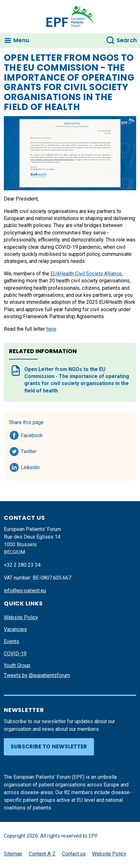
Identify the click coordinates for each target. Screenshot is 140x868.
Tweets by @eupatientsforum (37, 675)
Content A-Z (42, 854)
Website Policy (21, 617)
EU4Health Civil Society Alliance (86, 274)
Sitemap (13, 854)
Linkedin (31, 466)
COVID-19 (15, 654)
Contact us (74, 854)
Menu (21, 40)
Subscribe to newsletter (49, 746)
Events (12, 641)
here (51, 329)
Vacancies (15, 629)
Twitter (31, 450)
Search (127, 40)
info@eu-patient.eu (25, 591)
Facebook (32, 434)
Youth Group (17, 665)
